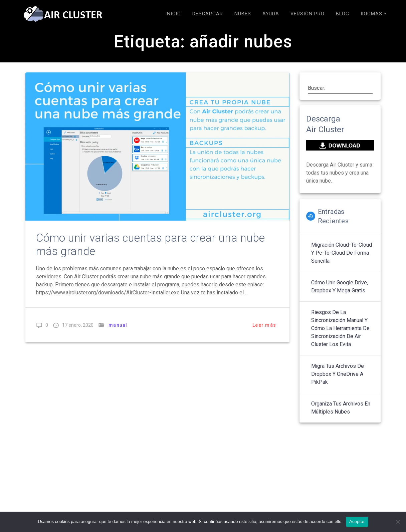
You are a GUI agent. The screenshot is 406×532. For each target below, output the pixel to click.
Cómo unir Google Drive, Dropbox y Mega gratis (340, 287)
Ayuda (271, 14)
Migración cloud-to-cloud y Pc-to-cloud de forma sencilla (342, 253)
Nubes (243, 14)
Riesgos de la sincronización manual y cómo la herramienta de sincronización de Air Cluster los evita (340, 328)
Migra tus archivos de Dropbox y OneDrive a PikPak (338, 374)
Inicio (173, 14)
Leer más (264, 325)
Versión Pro (308, 14)
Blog (343, 14)
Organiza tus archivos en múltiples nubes (341, 408)
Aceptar (357, 521)
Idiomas (371, 14)
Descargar (208, 14)
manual (118, 325)
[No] (398, 522)
